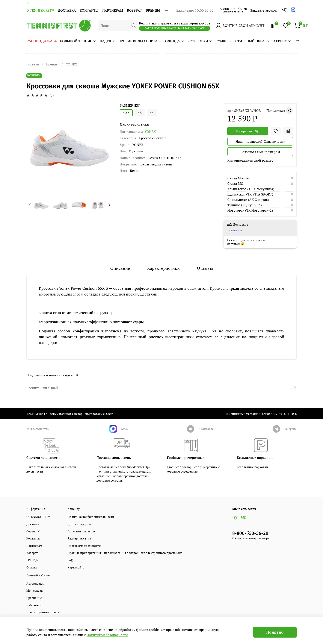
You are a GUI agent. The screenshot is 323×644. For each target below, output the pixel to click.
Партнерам (113, 10)
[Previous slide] (30, 205)
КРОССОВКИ (200, 41)
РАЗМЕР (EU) (130, 105)
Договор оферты (79, 524)
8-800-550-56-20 (233, 9)
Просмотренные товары (43, 612)
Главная (33, 64)
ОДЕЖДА (175, 41)
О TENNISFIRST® (40, 10)
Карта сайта (76, 567)
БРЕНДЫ (153, 10)
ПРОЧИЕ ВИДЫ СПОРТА (140, 41)
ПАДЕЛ (107, 41)
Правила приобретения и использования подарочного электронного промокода (125, 553)
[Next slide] (109, 205)
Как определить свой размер (250, 160)
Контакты (89, 10)
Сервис (282, 41)
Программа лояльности (84, 546)
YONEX (72, 64)
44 (152, 113)
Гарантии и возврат (81, 531)
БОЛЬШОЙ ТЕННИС (78, 41)
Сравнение (34, 598)
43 (140, 113)
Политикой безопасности (107, 635)
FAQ (70, 560)
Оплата (32, 567)
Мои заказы (35, 590)
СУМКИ (224, 41)
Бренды (52, 64)
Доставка (67, 10)
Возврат (134, 10)
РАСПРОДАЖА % (42, 41)
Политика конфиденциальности (91, 517)
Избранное (34, 605)
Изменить (235, 230)
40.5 (126, 113)
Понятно (275, 632)
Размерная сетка (79, 538)
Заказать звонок (263, 10)
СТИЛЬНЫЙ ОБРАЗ (253, 41)
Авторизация (36, 583)
